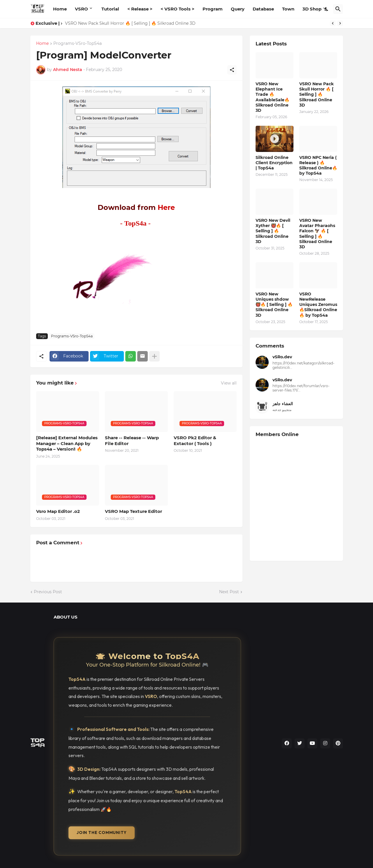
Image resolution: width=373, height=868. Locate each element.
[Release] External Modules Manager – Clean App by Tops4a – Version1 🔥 (67, 443)
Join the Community (102, 832)
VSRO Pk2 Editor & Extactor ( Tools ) (195, 441)
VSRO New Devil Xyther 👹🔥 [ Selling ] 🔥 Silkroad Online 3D (273, 231)
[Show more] (154, 356)
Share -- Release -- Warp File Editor (132, 441)
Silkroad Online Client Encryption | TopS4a (274, 163)
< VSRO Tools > (177, 9)
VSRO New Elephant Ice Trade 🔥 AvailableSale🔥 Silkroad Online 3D (272, 97)
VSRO (81, 9)
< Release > (140, 9)
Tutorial (110, 9)
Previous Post (48, 592)
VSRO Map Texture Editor (133, 511)
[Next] (340, 23)
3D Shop (312, 9)
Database (263, 9)
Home (60, 9)
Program (213, 9)
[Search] (338, 9)
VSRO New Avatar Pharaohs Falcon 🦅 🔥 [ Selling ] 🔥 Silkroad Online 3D (317, 234)
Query (238, 9)
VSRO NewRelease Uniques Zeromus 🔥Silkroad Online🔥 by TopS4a (318, 305)
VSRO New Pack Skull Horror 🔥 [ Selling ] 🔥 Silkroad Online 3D (130, 23)
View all (229, 383)
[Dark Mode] (327, 9)
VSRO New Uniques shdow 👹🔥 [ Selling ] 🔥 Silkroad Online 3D (274, 305)
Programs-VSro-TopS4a (78, 44)
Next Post (229, 592)
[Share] (232, 70)
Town (288, 9)
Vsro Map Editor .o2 (58, 511)
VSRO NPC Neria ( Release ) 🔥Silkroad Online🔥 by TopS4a (318, 165)
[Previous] (333, 23)
